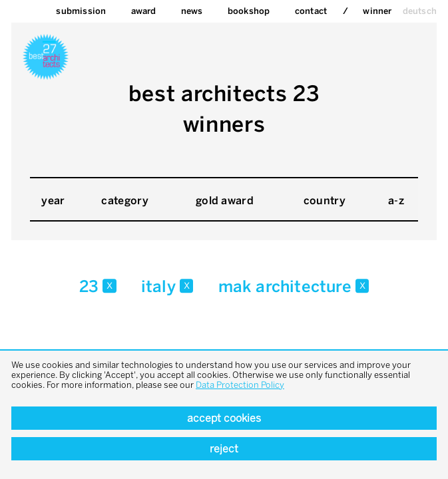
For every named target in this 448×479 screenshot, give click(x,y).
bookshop (249, 11)
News (192, 11)
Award (144, 11)
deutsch (420, 11)
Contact (311, 11)
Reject (224, 449)
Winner (377, 11)
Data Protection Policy (240, 385)
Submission (81, 11)
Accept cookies (224, 418)
